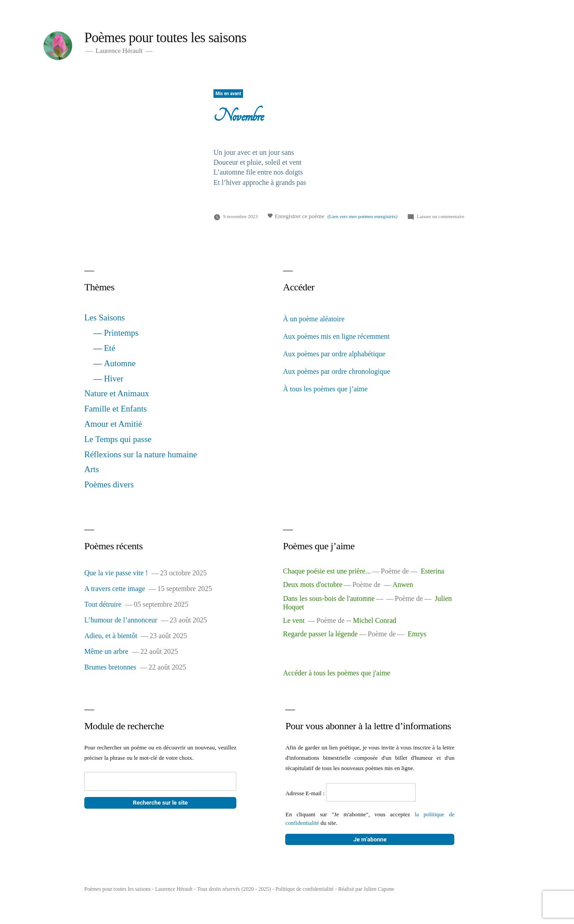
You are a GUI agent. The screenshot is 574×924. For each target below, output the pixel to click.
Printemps (121, 333)
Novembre (238, 116)
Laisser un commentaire (441, 216)
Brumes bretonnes (110, 667)
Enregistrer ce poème (296, 216)
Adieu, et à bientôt (111, 636)
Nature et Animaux (117, 393)
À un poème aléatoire (314, 319)
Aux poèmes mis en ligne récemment (336, 336)
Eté (110, 348)
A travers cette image (115, 589)
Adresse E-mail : (306, 793)
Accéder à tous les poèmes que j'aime (337, 673)
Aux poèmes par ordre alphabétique (334, 354)
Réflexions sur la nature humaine (141, 454)
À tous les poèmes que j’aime (325, 389)
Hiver (114, 379)
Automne (120, 363)
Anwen (403, 585)
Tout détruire (103, 604)
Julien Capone (379, 889)
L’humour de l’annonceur (121, 620)
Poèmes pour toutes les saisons (165, 38)
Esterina (432, 571)
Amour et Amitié (113, 424)
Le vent (295, 620)
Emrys (417, 634)
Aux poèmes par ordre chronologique (337, 371)
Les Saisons (104, 317)
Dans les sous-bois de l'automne (329, 598)
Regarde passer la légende (320, 634)
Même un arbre (106, 651)
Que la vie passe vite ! (116, 573)
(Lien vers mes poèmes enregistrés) (362, 216)
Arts (92, 469)
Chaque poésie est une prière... (327, 571)
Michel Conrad (374, 620)
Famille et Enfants (115, 409)
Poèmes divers (109, 484)
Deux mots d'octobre (313, 585)
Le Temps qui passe (118, 439)
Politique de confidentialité (304, 889)
